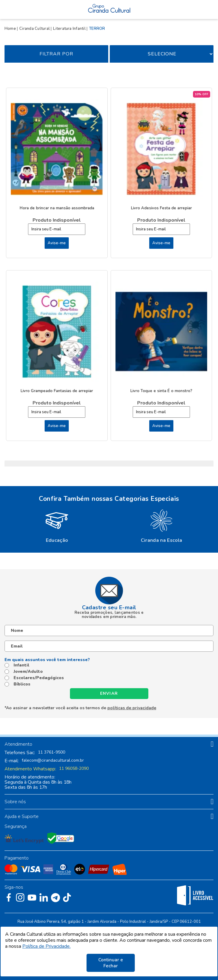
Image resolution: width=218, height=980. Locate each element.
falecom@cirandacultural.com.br (53, 760)
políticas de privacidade (132, 708)
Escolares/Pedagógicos (39, 678)
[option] (57, 525)
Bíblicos (22, 684)
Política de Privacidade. (46, 946)
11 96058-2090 (74, 769)
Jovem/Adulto (28, 672)
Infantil (21, 665)
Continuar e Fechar (111, 963)
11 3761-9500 (52, 752)
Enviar (109, 693)
